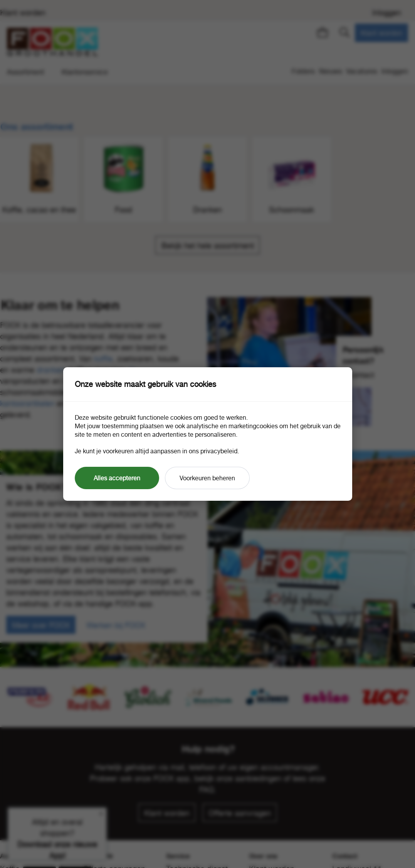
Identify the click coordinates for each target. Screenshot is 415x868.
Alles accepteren (117, 478)
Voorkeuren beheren (207, 478)
